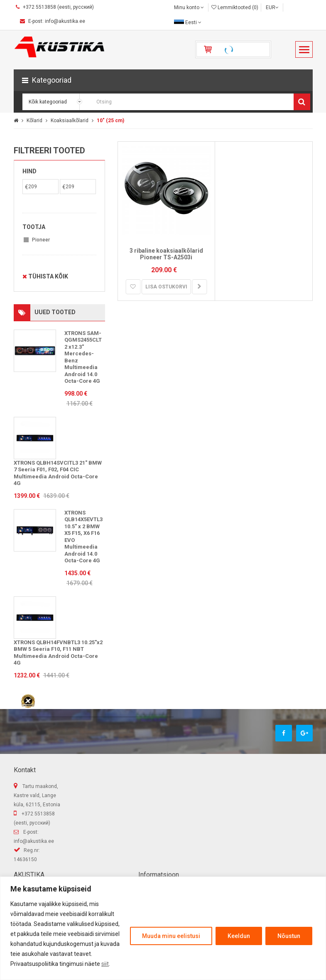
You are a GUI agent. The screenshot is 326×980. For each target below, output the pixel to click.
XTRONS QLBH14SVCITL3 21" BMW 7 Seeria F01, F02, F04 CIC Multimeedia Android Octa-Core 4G (58, 473)
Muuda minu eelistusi (171, 936)
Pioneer (41, 240)
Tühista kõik (45, 276)
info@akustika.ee (34, 841)
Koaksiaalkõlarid (70, 121)
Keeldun (239, 936)
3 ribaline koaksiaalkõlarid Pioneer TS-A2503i (166, 254)
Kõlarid (34, 121)
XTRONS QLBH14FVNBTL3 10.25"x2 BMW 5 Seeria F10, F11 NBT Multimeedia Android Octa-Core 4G (58, 653)
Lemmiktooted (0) (235, 7)
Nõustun (289, 936)
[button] (163, 80)
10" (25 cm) (110, 121)
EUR (272, 7)
